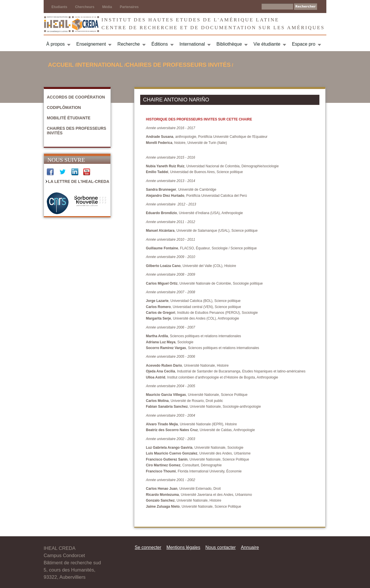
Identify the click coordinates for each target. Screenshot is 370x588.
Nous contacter (220, 547)
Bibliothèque (229, 44)
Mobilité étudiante (69, 118)
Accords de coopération (76, 97)
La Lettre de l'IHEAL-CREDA (79, 181)
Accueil (61, 65)
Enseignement (91, 44)
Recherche (128, 44)
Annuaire (250, 547)
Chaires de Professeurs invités (178, 65)
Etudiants (59, 7)
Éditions (160, 44)
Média (107, 7)
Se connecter (148, 547)
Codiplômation (64, 107)
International (192, 44)
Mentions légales (183, 547)
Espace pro (304, 44)
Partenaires (129, 7)
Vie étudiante (267, 44)
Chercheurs (85, 7)
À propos (55, 44)
